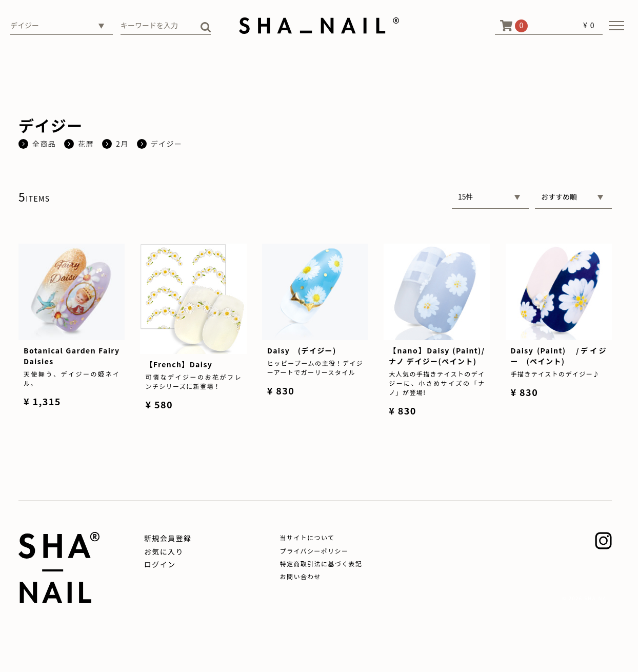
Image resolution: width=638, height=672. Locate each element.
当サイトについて (307, 537)
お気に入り (164, 551)
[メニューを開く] (616, 26)
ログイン (160, 564)
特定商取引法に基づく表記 (321, 564)
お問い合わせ (301, 576)
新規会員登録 (168, 538)
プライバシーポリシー (314, 551)
